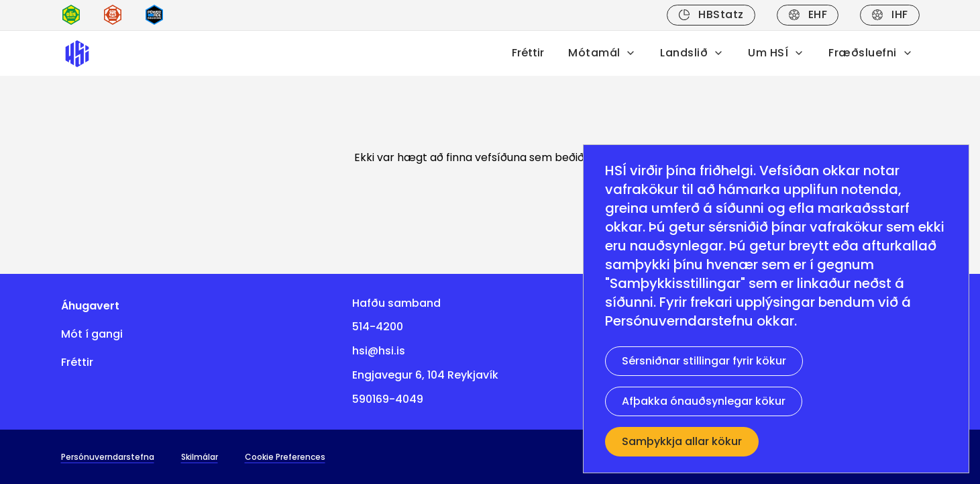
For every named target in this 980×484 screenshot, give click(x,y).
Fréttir (528, 53)
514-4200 (378, 327)
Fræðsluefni (870, 53)
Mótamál (602, 53)
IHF (889, 14)
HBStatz (711, 14)
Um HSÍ (776, 53)
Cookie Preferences (285, 457)
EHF (808, 14)
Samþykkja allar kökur (682, 441)
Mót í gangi (92, 334)
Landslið (692, 53)
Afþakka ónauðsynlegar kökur (704, 401)
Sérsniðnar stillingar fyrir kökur (704, 361)
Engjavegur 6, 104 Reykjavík (425, 375)
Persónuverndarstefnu (679, 321)
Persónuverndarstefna (108, 457)
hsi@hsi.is (379, 351)
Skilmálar (200, 457)
